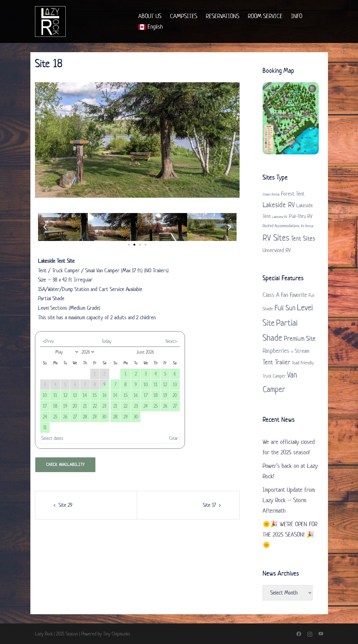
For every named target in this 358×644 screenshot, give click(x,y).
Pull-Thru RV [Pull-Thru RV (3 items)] (301, 216)
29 (95, 417)
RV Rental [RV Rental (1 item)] (307, 226)
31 (45, 427)
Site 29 (65, 505)
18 (55, 406)
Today (106, 341)
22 (95, 406)
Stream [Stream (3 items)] (302, 351)
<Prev (48, 341)
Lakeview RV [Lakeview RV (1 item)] (280, 217)
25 (55, 417)
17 (45, 406)
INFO (297, 16)
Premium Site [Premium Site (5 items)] (300, 338)
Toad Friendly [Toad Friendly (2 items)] (303, 363)
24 (45, 417)
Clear (174, 438)
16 (104, 395)
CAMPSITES (184, 16)
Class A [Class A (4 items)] (271, 295)
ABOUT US (150, 16)
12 (65, 395)
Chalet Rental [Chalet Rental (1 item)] (271, 194)
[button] (45, 227)
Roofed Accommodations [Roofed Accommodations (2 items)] (281, 226)
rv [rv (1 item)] (292, 351)
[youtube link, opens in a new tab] (321, 634)
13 (75, 395)
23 (104, 406)
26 (65, 417)
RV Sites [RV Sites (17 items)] (276, 238)
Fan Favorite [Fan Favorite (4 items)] (294, 295)
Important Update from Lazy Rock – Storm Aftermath (289, 500)
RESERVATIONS (223, 16)
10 (45, 395)
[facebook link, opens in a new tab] (299, 634)
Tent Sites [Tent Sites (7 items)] (303, 238)
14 (85, 395)
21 (85, 406)
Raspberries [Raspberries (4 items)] (276, 351)
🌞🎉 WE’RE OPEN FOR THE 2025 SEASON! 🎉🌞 (290, 535)
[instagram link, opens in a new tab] (310, 634)
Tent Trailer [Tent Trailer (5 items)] (276, 362)
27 (75, 417)
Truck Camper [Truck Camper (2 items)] (274, 376)
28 (85, 417)
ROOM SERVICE (265, 16)
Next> (171, 341)
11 (55, 395)
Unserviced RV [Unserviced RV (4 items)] (277, 250)
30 (104, 417)
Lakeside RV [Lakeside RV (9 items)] (279, 205)
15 (95, 395)
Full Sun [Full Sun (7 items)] (285, 308)
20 (75, 406)
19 (65, 406)
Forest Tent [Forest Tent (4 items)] (293, 194)
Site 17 (209, 505)
